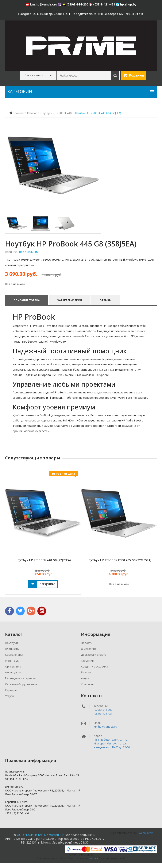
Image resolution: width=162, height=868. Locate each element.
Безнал (86, 677)
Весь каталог (34, 75)
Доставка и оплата (94, 659)
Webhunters (146, 838)
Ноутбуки (46, 113)
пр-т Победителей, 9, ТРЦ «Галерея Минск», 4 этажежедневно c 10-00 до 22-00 (112, 748)
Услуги (9, 701)
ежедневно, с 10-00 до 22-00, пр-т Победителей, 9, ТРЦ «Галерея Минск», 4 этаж (80, 14)
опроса (93, 863)
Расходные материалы (21, 683)
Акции (85, 683)
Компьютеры (14, 659)
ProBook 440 (64, 113)
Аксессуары (13, 677)
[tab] (17, 228)
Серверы (11, 695)
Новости (87, 647)
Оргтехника (13, 671)
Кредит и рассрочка (94, 671)
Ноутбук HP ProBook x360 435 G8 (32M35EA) (119, 565)
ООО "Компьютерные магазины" (40, 839)
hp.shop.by (126, 4)
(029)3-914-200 (76, 4)
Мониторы (12, 665)
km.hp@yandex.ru (42, 4)
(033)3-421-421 (102, 4)
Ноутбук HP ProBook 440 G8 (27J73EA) (43, 565)
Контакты (88, 689)
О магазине (89, 653)
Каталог (32, 113)
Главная (19, 113)
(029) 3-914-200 (103, 714)
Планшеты (12, 653)
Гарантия (87, 665)
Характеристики (70, 305)
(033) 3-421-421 (103, 718)
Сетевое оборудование (21, 689)
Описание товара (27, 305)
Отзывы (106, 305)
